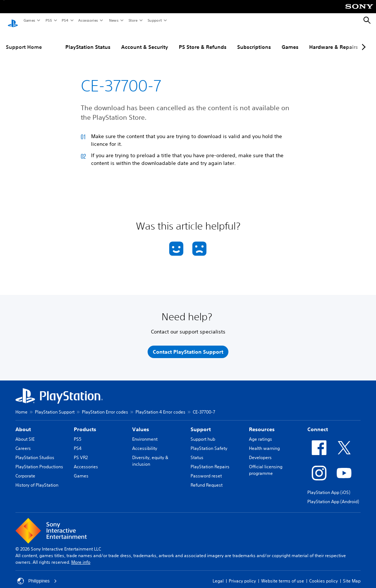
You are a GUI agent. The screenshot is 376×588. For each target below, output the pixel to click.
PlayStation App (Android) (333, 495)
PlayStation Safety (209, 441)
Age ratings (261, 432)
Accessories (88, 20)
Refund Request (207, 478)
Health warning (264, 441)
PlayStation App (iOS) (329, 485)
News (113, 20)
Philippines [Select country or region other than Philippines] (37, 574)
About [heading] (23, 422)
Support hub (203, 432)
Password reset (206, 469)
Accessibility (145, 441)
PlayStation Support (55, 405)
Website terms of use (283, 574)
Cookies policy (323, 574)
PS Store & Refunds (203, 40)
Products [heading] (85, 422)
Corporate (25, 469)
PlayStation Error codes (105, 405)
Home (21, 405)
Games (29, 20)
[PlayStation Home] (13, 21)
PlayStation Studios (35, 450)
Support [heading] (201, 422)
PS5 (48, 20)
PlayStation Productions (39, 460)
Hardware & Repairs (334, 40)
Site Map (352, 574)
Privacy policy (242, 574)
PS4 (65, 20)
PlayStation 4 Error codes (160, 405)
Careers (23, 441)
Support (154, 20)
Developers (260, 450)
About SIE (25, 432)
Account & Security (145, 40)
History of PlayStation (37, 478)
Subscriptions (254, 40)
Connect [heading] (318, 422)
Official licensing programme (266, 463)
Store (133, 20)
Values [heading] (141, 422)
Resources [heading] (262, 422)
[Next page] (362, 40)
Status (197, 450)
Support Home (24, 40)
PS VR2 (81, 450)
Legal (218, 574)
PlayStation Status (88, 40)
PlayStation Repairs (210, 460)
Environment (145, 432)
